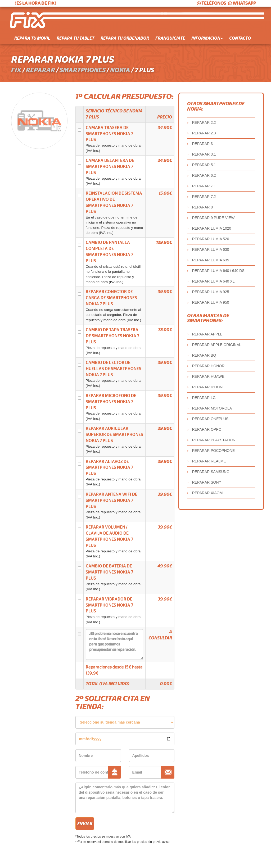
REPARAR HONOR (208, 366)
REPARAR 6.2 (204, 175)
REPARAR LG (204, 398)
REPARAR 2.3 (204, 133)
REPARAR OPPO (207, 429)
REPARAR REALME (209, 461)
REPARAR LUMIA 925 (211, 292)
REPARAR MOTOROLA (212, 408)
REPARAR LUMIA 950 (211, 302)
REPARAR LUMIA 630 (211, 249)
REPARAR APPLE (207, 334)
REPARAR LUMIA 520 (211, 239)
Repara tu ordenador (125, 38)
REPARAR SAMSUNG (211, 472)
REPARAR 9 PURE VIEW (213, 218)
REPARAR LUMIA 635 (211, 260)
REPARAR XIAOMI (208, 493)
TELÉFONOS (211, 3)
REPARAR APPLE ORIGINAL (217, 345)
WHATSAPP (242, 3)
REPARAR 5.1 (204, 165)
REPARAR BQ (204, 355)
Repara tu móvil (32, 38)
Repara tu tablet (75, 38)
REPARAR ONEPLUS (210, 419)
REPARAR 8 (202, 207)
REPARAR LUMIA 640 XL (213, 281)
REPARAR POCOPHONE (214, 451)
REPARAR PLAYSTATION (214, 440)
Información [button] (207, 38)
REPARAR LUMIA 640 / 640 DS (218, 271)
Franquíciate (170, 38)
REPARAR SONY (207, 482)
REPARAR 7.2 (204, 197)
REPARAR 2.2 (204, 122)
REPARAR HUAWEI (209, 376)
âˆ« (125, 722)
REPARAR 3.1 (204, 154)
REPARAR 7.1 (204, 186)
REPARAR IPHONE (209, 387)
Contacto (240, 38)
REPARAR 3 (202, 144)
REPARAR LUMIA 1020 (212, 228)
